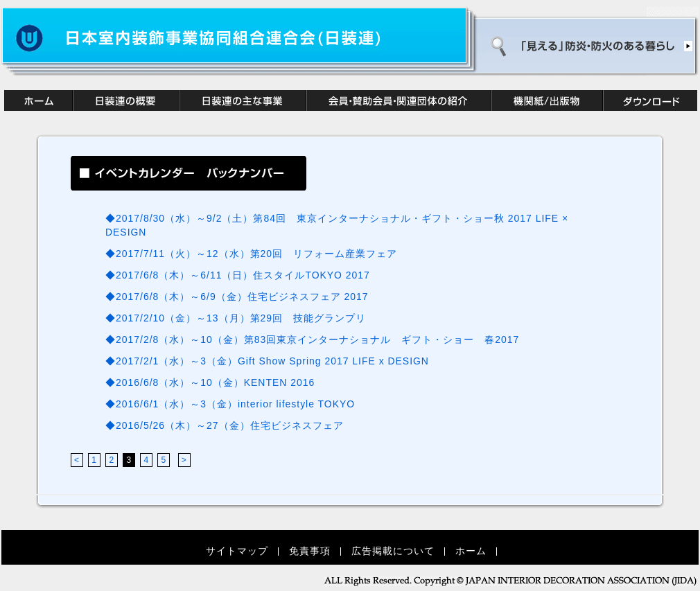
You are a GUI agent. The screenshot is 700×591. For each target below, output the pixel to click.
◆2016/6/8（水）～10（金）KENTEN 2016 (215, 382)
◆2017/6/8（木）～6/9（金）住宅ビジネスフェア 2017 (237, 297)
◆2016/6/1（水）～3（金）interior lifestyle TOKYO (235, 404)
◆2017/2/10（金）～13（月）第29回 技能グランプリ (236, 318)
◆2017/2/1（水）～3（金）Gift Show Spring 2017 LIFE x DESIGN (267, 361)
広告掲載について (393, 551)
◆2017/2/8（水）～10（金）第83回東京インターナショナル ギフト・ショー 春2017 (312, 339)
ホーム (471, 551)
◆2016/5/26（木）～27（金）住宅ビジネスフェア (230, 425)
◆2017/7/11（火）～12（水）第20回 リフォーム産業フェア (251, 254)
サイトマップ (237, 551)
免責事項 (310, 551)
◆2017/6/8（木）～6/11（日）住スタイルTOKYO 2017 (238, 275)
